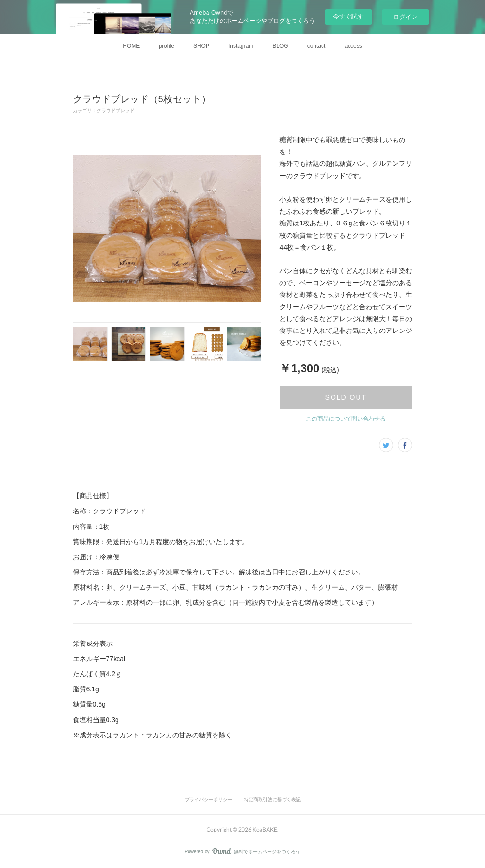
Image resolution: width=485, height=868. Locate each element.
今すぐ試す (348, 16)
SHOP (201, 46)
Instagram (241, 46)
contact (317, 46)
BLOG (280, 46)
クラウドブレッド (116, 111)
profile (166, 46)
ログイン (405, 17)
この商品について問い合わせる (346, 419)
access (353, 46)
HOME (131, 46)
